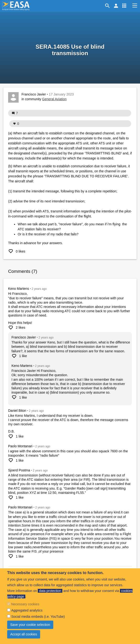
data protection (50, 591)
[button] (124, 6)
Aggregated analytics (27, 610)
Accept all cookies (24, 634)
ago (39, 289)
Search (108, 6)
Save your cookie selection (30, 625)
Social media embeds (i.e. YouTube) (38, 617)
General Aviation (54, 99)
